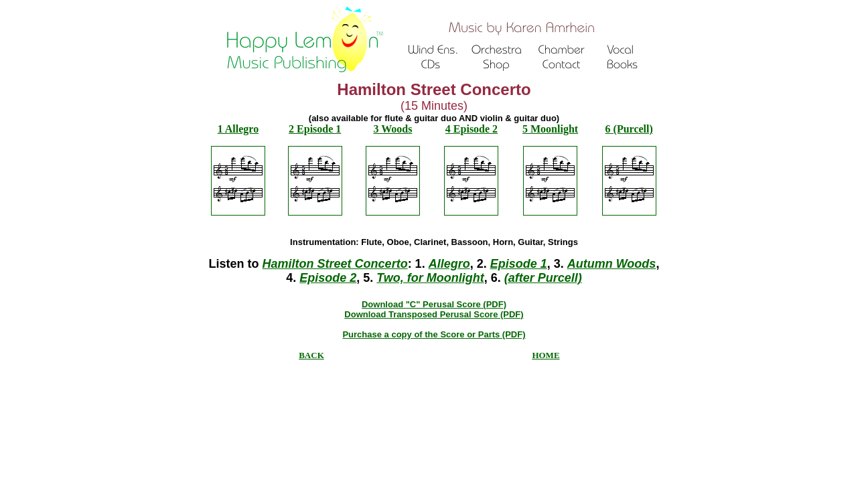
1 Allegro (238, 129)
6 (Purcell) (629, 129)
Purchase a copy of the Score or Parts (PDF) (434, 334)
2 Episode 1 (315, 129)
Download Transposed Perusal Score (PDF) (434, 314)
